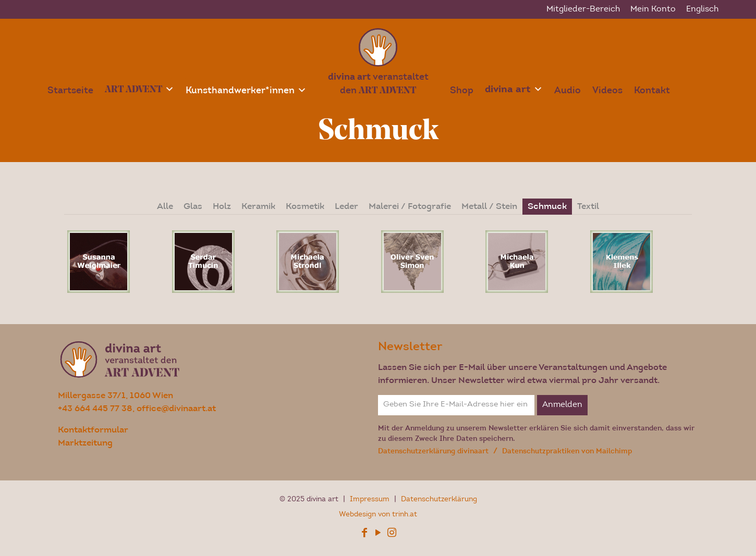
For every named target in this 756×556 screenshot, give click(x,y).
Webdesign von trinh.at (378, 515)
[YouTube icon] (378, 534)
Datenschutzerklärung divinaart (434, 451)
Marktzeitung (85, 443)
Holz (222, 206)
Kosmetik (305, 206)
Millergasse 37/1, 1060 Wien (115, 395)
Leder (346, 206)
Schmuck (547, 206)
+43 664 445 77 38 (95, 408)
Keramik (258, 206)
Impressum (371, 500)
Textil (588, 206)
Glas (193, 206)
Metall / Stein (489, 206)
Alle (165, 206)
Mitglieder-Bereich (583, 9)
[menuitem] (702, 9)
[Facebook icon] (364, 534)
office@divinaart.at (176, 408)
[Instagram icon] (392, 534)
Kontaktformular (93, 430)
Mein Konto (653, 9)
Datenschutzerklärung (439, 500)
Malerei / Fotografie (410, 206)
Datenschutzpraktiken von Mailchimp (567, 451)
